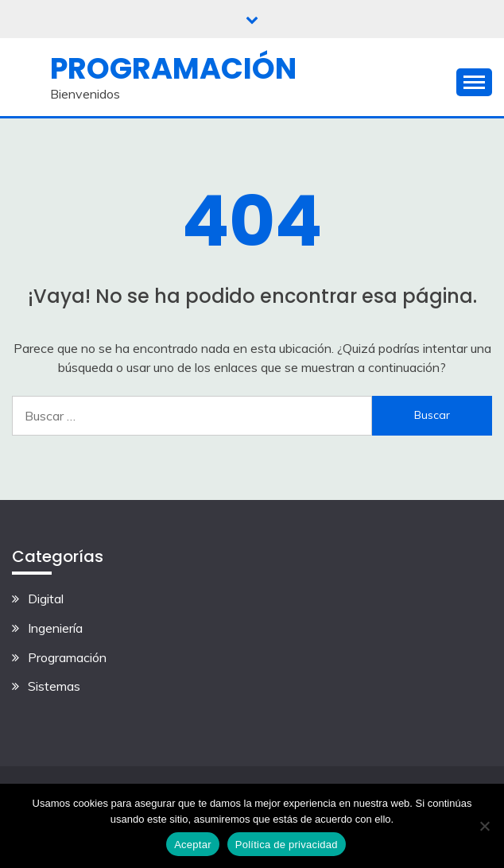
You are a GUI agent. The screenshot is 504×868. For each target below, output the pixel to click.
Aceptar (193, 845)
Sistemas (54, 686)
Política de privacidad (287, 845)
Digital (46, 599)
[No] (484, 826)
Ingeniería (55, 628)
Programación (173, 68)
